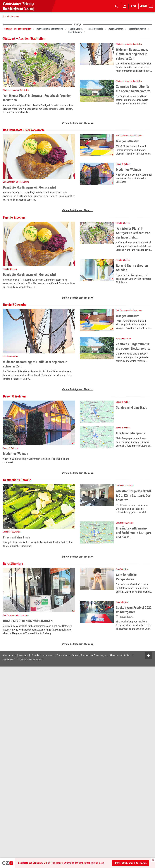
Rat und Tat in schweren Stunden (132, 268)
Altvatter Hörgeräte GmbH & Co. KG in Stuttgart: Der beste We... (133, 496)
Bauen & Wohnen (123, 164)
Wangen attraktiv (127, 141)
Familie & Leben (10, 269)
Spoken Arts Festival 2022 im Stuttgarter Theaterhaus (134, 612)
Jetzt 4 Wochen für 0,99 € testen (131, 863)
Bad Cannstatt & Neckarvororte (16, 182)
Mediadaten (9, 659)
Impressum (48, 655)
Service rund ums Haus (131, 407)
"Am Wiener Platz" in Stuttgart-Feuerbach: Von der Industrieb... (37, 98)
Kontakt (35, 655)
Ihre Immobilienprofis (130, 433)
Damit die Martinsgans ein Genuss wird (29, 187)
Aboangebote (9, 655)
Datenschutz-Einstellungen (94, 655)
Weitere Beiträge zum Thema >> (78, 123)
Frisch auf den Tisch (17, 537)
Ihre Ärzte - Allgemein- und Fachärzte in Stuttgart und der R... (133, 533)
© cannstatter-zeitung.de (30, 659)
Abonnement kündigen (121, 655)
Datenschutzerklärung (67, 655)
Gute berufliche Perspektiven (126, 577)
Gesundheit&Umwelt (12, 532)
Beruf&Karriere (122, 569)
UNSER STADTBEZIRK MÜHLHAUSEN (28, 621)
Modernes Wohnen (128, 170)
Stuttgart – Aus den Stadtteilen (16, 90)
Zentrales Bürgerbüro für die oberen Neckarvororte (133, 89)
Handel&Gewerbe (10, 356)
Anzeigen (24, 655)
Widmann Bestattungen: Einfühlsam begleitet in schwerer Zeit (132, 54)
